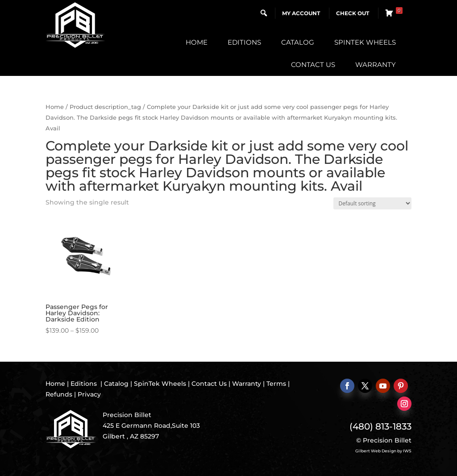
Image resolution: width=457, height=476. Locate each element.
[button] (264, 13)
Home (197, 42)
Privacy (89, 394)
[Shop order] (372, 203)
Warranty (376, 65)
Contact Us (313, 65)
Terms (276, 384)
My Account (301, 13)
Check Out (353, 13)
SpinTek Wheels (365, 42)
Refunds (59, 394)
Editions (244, 42)
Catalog (298, 42)
